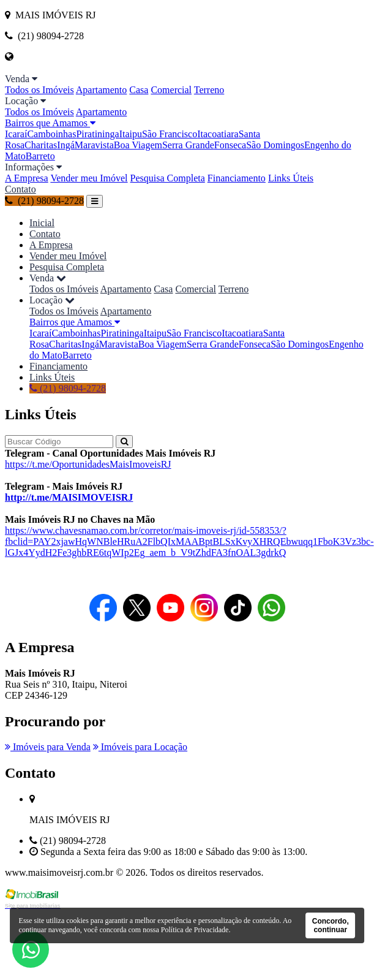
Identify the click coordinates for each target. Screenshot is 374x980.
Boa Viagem (138, 145)
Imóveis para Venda (48, 747)
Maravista (94, 145)
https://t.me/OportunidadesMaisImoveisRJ (88, 464)
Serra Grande (188, 145)
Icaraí (16, 134)
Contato (21, 189)
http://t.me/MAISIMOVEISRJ (69, 497)
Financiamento (237, 178)
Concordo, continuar (331, 925)
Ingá (65, 145)
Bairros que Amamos (50, 123)
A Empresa (27, 178)
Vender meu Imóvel (89, 178)
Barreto (40, 156)
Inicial (42, 223)
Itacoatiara (218, 134)
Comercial (171, 90)
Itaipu (131, 134)
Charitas (41, 145)
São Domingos (275, 145)
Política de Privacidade (195, 930)
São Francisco (170, 134)
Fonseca (230, 145)
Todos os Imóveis (39, 90)
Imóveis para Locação (140, 747)
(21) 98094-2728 (44, 201)
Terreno (209, 90)
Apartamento (102, 90)
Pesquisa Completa (168, 178)
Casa (139, 90)
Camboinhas (51, 134)
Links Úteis (291, 178)
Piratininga (97, 134)
